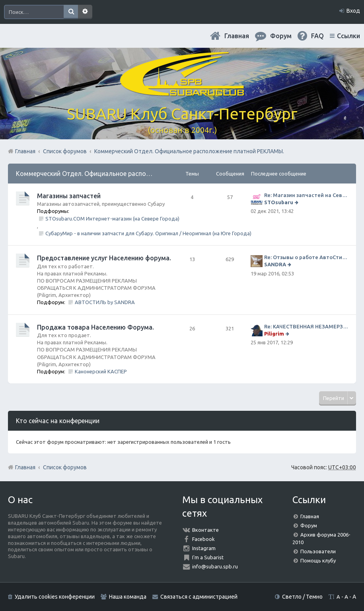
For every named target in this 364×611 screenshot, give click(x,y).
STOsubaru (279, 202)
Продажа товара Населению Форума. (95, 327)
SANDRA (275, 264)
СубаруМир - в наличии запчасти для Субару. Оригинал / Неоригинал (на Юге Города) (148, 233)
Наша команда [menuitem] (128, 597)
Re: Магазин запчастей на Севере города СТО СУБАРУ (306, 195)
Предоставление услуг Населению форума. (104, 258)
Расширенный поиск (85, 12)
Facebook (203, 539)
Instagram (204, 548)
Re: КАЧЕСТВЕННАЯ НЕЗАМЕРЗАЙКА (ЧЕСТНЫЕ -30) (306, 326)
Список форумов (65, 467)
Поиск (71, 12)
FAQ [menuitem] (317, 36)
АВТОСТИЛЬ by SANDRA (105, 302)
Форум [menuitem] (281, 36)
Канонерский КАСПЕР (101, 371)
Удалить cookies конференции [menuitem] (55, 597)
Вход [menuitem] (353, 11)
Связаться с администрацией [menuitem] (199, 597)
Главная (237, 36)
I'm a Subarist (208, 557)
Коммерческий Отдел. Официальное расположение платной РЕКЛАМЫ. (125, 174)
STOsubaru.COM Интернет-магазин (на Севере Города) (112, 219)
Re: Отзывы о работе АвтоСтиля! (306, 257)
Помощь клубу (318, 560)
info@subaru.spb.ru (215, 566)
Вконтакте (205, 530)
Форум (309, 525)
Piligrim (274, 334)
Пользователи (318, 551)
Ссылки (348, 36)
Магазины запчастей (69, 196)
